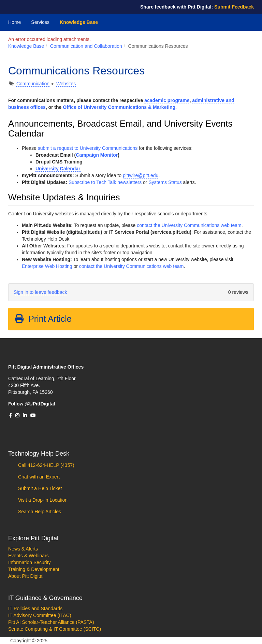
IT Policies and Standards (35, 609)
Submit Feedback (234, 7)
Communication (33, 84)
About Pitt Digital (26, 576)
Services (40, 22)
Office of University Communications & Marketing (119, 107)
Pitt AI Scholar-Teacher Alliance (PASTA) (51, 622)
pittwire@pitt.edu (141, 175)
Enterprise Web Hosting (47, 266)
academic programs (167, 100)
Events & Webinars (28, 556)
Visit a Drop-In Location (42, 500)
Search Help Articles (39, 512)
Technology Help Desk (39, 454)
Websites (66, 84)
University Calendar (58, 169)
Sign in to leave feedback (40, 292)
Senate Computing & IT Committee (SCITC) (55, 629)
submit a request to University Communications (88, 148)
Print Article (43, 319)
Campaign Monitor (97, 155)
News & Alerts (23, 549)
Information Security (30, 562)
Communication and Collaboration (86, 46)
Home (14, 22)
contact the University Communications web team (189, 225)
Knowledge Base (79, 22)
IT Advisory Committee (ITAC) (40, 615)
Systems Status (165, 182)
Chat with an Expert (38, 477)
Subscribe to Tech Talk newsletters (105, 182)
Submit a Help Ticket (39, 488)
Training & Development (34, 569)
